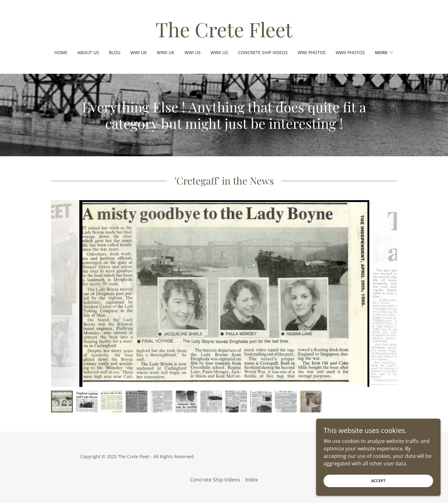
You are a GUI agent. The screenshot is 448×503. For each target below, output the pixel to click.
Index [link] (252, 480)
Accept (378, 481)
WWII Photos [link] (350, 52)
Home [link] (61, 52)
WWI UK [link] (139, 52)
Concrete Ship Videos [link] (263, 52)
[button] (384, 53)
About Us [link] (88, 52)
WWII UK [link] (166, 52)
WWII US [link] (219, 52)
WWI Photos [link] (312, 52)
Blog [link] (115, 52)
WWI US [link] (193, 52)
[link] (224, 35)
